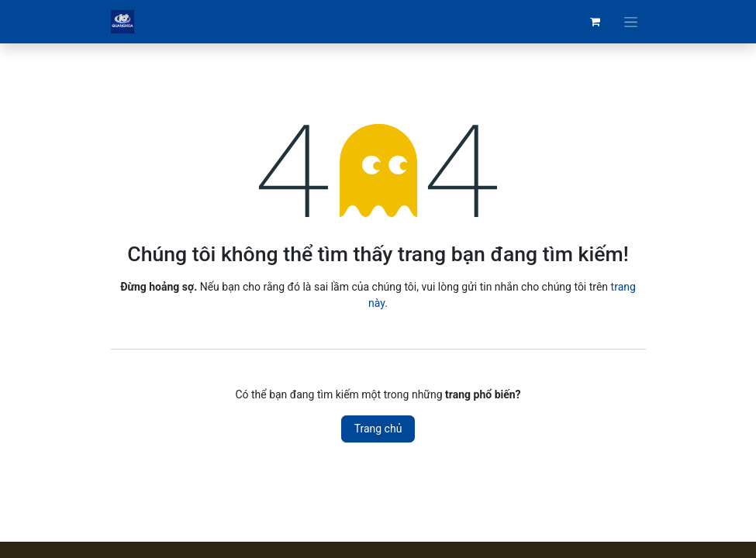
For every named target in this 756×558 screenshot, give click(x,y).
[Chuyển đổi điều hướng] (631, 22)
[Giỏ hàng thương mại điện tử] (595, 22)
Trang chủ (378, 429)
